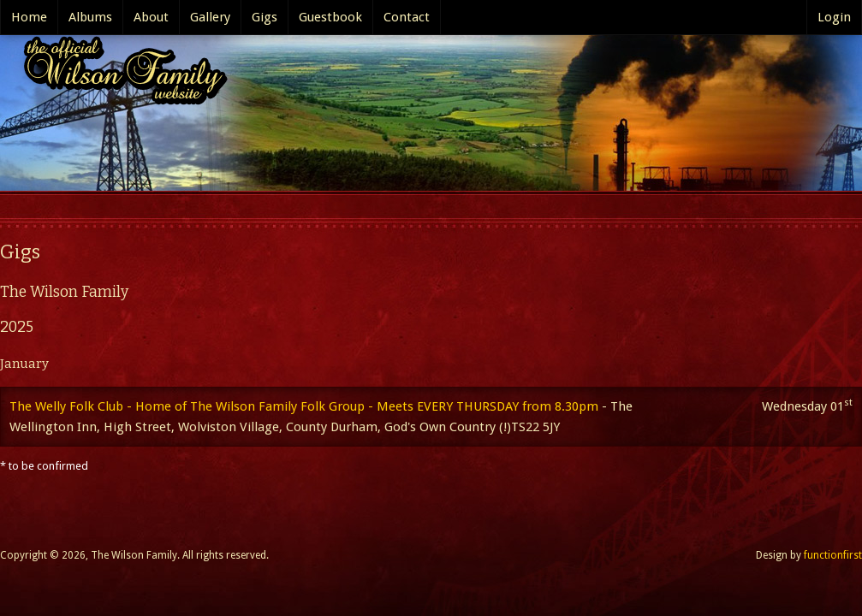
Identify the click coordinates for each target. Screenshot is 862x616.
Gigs (265, 17)
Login (834, 17)
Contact (407, 17)
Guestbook (330, 17)
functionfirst (833, 555)
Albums (90, 17)
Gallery (210, 17)
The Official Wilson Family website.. (120, 75)
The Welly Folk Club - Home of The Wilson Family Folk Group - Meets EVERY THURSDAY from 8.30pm (304, 406)
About (151, 17)
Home (29, 17)
